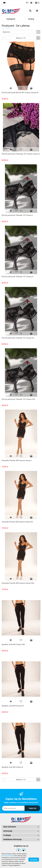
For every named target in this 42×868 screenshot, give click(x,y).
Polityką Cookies (8, 856)
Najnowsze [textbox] (6, 32)
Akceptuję (34, 860)
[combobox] (21, 32)
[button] (37, 3)
